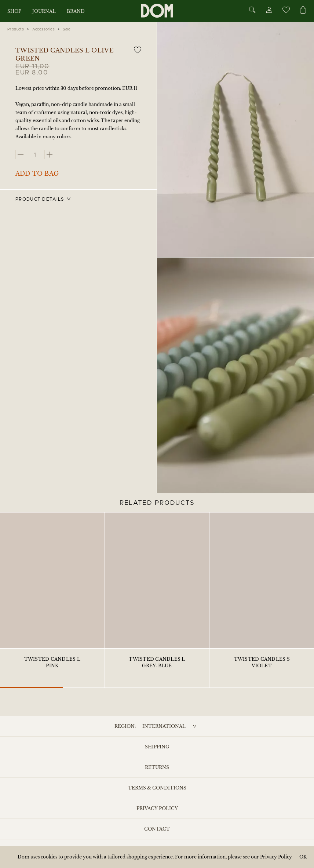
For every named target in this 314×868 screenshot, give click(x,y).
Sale (67, 29)
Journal (44, 11)
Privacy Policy (157, 808)
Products (16, 29)
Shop (14, 11)
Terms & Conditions (157, 788)
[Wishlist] (286, 11)
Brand (76, 11)
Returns (157, 767)
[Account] (269, 11)
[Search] (252, 10)
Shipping (157, 747)
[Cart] (303, 10)
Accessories (43, 29)
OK (303, 857)
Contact (157, 829)
